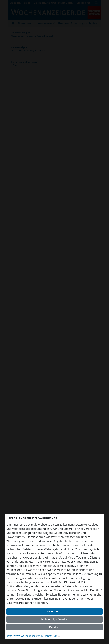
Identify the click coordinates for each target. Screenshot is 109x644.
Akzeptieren (55, 611)
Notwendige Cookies (54, 619)
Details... (54, 627)
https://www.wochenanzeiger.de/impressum (32, 636)
